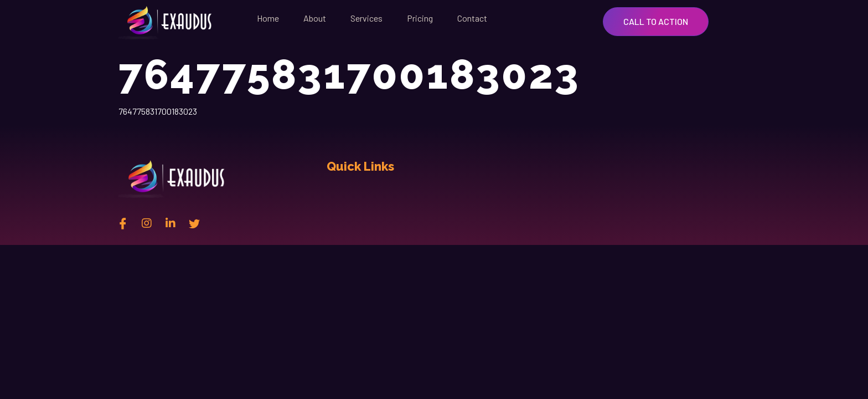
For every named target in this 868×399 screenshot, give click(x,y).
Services (366, 18)
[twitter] (194, 223)
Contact (472, 18)
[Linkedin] (170, 223)
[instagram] (147, 223)
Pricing (420, 18)
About (315, 18)
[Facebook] (123, 223)
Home (268, 18)
